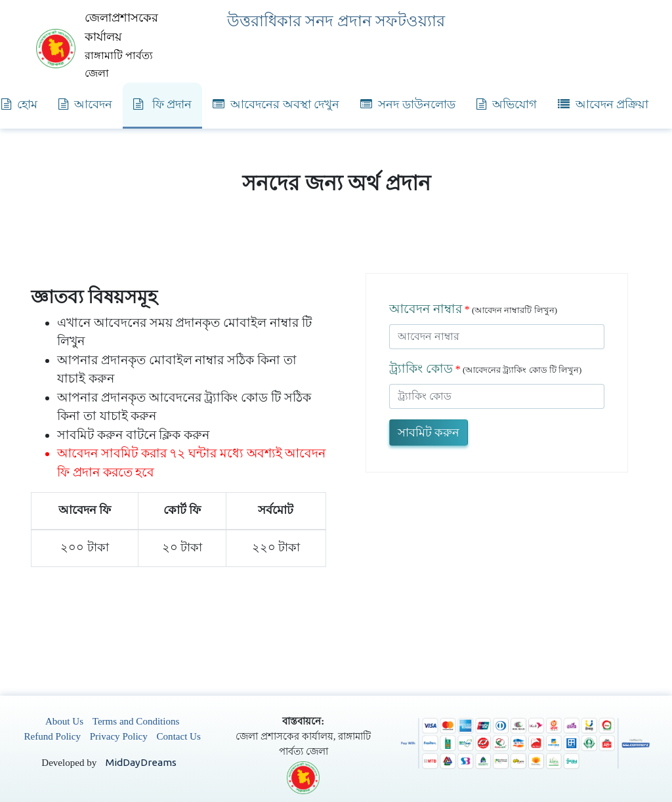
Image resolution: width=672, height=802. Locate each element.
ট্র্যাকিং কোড (421, 369)
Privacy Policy (119, 736)
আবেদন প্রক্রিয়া (603, 104)
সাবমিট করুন (429, 433)
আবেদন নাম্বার (426, 309)
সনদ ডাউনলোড (408, 104)
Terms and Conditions (136, 721)
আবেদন (85, 104)
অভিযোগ (507, 104)
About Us (64, 721)
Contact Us (179, 736)
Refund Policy (52, 736)
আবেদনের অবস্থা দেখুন (276, 104)
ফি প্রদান (162, 104)
